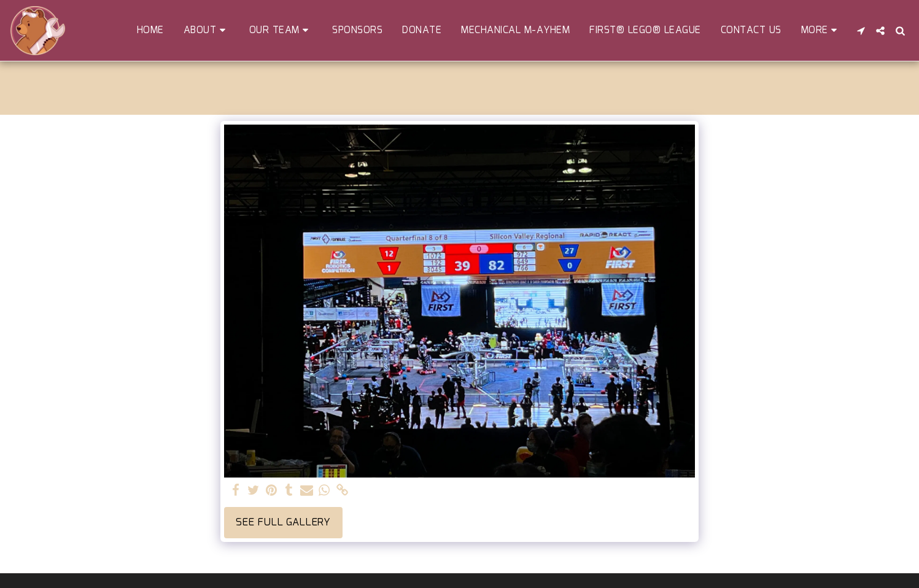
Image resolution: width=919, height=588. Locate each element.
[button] (207, 30)
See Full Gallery (283, 522)
